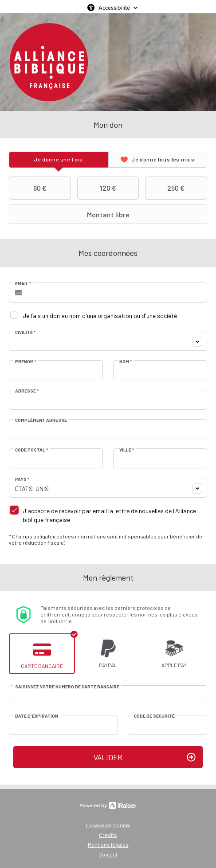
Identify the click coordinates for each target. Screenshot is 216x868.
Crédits (108, 835)
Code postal (31, 450)
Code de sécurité (154, 716)
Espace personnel (108, 825)
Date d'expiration (37, 716)
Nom (126, 361)
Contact (108, 854)
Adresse (27, 391)
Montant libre (70, 214)
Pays (22, 479)
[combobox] (108, 341)
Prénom (26, 361)
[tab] (59, 160)
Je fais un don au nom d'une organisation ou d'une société (100, 316)
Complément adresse (41, 420)
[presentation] (59, 160)
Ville (127, 450)
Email (23, 283)
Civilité (25, 332)
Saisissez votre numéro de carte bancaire (67, 687)
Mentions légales (108, 844)
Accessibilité (114, 8)
